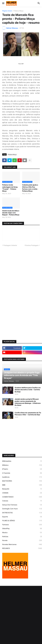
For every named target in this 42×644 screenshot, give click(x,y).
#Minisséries (22, 461)
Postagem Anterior (10, 245)
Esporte (22, 517)
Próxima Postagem (32, 245)
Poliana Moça (18, 11)
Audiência (22, 477)
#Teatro (22, 469)
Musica (22, 533)
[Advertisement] (21, 271)
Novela (22, 540)
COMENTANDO (22, 497)
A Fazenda (22, 473)
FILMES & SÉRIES (22, 521)
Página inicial (7, 11)
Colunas (22, 501)
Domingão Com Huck (22, 509)
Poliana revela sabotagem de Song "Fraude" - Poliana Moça (10, 188)
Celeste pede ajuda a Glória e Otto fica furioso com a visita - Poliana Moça (30, 188)
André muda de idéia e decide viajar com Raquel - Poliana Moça (11, 213)
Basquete (22, 489)
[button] (3, 3)
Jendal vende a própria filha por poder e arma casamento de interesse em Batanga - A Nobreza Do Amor (28, 402)
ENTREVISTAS (22, 513)
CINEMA (22, 493)
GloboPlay (22, 528)
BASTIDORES (22, 481)
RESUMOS (22, 548)
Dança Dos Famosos (22, 505)
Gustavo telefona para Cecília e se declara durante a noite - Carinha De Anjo (28, 390)
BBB (22, 485)
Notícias (22, 537)
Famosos (22, 525)
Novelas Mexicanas (22, 544)
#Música (22, 465)
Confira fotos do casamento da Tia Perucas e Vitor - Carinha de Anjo (28, 414)
